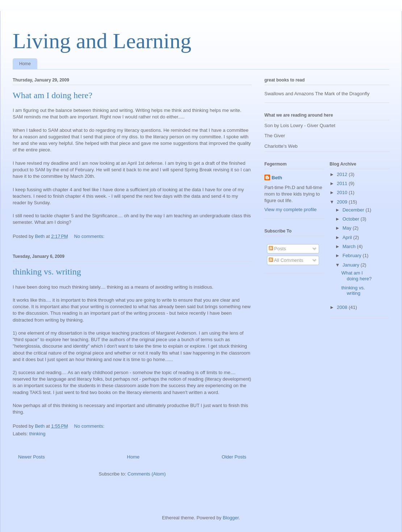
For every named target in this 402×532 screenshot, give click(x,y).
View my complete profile (290, 210)
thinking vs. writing (47, 272)
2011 (343, 183)
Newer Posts (32, 457)
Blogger (231, 518)
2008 (343, 307)
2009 (343, 202)
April (348, 237)
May (348, 228)
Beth (277, 178)
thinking (37, 434)
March (350, 246)
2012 (343, 174)
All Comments (286, 260)
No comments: (90, 236)
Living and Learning (102, 41)
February (353, 255)
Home (25, 64)
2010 (343, 192)
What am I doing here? (53, 95)
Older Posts (234, 457)
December (354, 210)
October (352, 219)
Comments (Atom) (146, 474)
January (352, 265)
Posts (277, 249)
